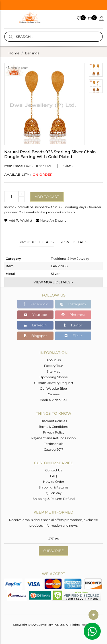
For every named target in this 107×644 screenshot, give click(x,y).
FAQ (53, 476)
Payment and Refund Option (53, 438)
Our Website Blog (53, 389)
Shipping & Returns (53, 487)
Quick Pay (54, 493)
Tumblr (73, 325)
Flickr (73, 336)
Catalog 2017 (53, 449)
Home (14, 53)
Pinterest (73, 315)
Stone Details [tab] (74, 242)
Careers (54, 394)
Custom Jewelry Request (54, 383)
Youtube (35, 315)
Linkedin (35, 325)
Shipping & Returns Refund (54, 499)
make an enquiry (51, 220)
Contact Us (54, 470)
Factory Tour (53, 366)
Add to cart (47, 197)
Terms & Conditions (53, 427)
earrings (32, 53)
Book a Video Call (53, 400)
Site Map (53, 371)
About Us (53, 360)
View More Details (53, 282)
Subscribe (53, 551)
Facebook (35, 304)
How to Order (53, 482)
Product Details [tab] (37, 242)
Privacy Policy (54, 432)
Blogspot (35, 336)
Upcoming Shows (53, 377)
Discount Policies (54, 421)
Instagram (73, 304)
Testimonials (54, 444)
